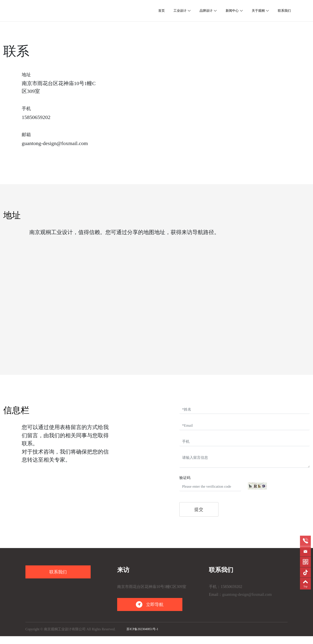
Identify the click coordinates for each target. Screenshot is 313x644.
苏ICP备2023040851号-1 (142, 629)
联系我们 (284, 11)
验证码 (185, 478)
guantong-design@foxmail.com (55, 143)
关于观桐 (258, 11)
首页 (161, 11)
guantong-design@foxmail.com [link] (247, 594)
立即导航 (150, 604)
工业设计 (180, 11)
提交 (199, 509)
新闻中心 (232, 11)
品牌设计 (206, 11)
